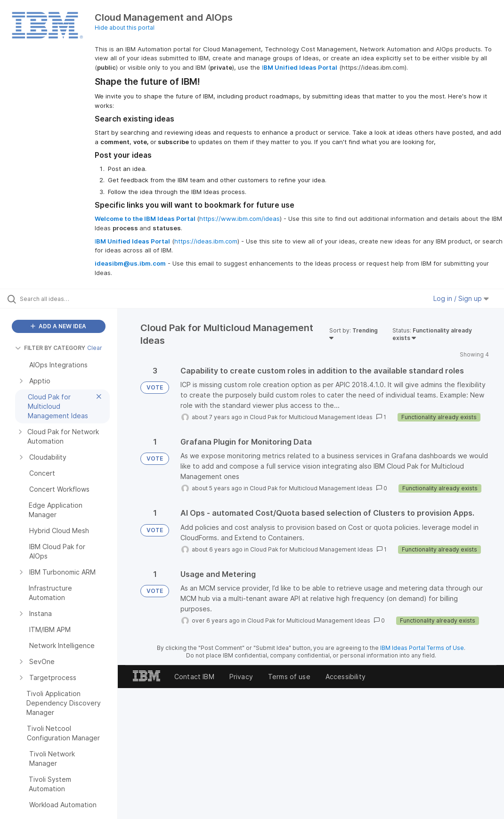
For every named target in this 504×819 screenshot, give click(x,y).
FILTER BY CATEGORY (50, 348)
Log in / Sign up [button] (461, 298)
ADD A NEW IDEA (58, 326)
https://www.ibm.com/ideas (240, 219)
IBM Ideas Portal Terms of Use (422, 648)
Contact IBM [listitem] (194, 677)
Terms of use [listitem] (289, 677)
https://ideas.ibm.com (206, 241)
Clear (95, 348)
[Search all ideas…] (64, 299)
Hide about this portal (125, 28)
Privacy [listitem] (241, 677)
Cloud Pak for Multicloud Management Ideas (311, 417)
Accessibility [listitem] (345, 677)
